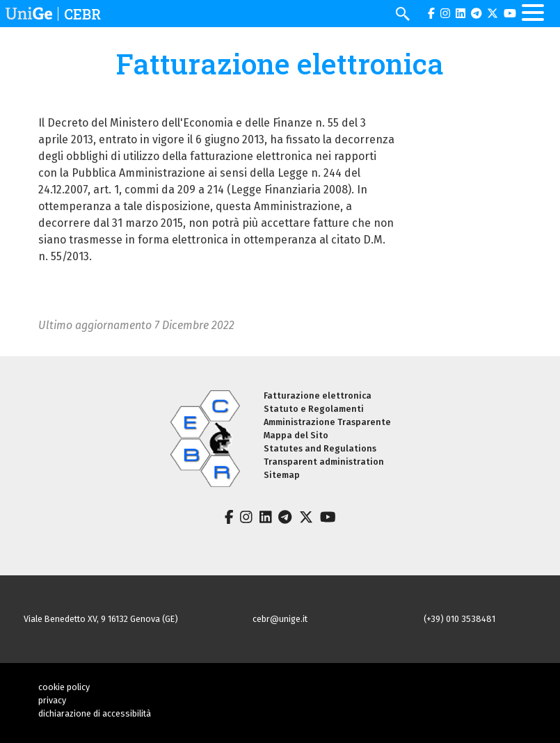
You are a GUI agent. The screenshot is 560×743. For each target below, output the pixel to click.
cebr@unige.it (280, 619)
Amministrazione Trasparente (327, 422)
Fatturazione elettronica (318, 396)
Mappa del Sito (296, 435)
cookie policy (64, 687)
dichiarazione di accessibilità (95, 713)
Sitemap (282, 475)
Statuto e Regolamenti (314, 409)
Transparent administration (324, 462)
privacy (52, 700)
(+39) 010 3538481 (459, 619)
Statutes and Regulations (320, 448)
